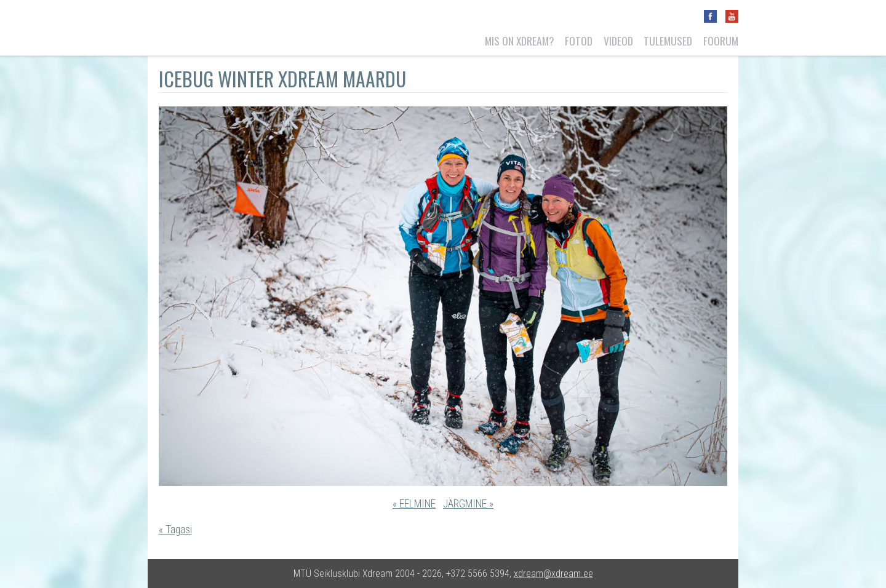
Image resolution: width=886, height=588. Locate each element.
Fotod (579, 41)
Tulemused (668, 41)
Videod (618, 41)
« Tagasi (175, 530)
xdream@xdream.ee (553, 574)
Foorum (721, 41)
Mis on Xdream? (520, 41)
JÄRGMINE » (468, 504)
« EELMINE (414, 504)
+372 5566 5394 (478, 574)
